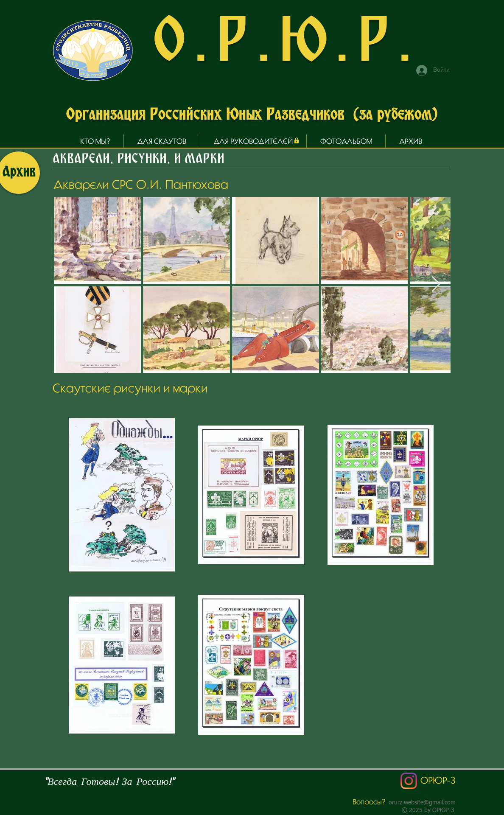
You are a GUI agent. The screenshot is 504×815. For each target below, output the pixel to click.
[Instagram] (409, 781)
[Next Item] (436, 284)
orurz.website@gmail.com (422, 803)
